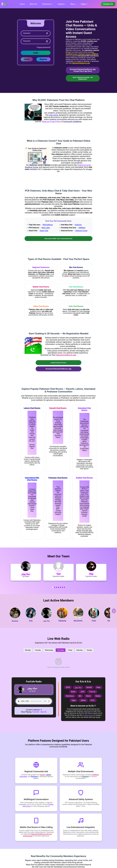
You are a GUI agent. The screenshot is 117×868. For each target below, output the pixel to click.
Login (36, 53)
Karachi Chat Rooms (58, 408)
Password (27, 41)
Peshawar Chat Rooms (58, 478)
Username (27, 33)
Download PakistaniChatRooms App (58, 369)
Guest (27, 59)
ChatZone (78, 225)
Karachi (43, 775)
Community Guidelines (72, 122)
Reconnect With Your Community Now (58, 239)
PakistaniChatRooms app (81, 63)
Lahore (49, 775)
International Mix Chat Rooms (32, 479)
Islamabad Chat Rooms (84, 409)
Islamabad (23, 777)
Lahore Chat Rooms (32, 408)
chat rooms (54, 115)
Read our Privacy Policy (52, 122)
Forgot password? (44, 47)
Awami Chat (44, 231)
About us (33, 4)
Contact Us (108, 4)
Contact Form (88, 715)
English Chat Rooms (84, 478)
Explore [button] (61, 4)
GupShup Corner (72, 54)
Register (43, 59)
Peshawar (34, 777)
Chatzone (85, 777)
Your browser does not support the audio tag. (34, 701)
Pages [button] (83, 4)
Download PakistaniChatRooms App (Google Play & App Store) (83, 70)
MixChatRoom (48, 225)
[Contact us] (108, 4)
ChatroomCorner (84, 165)
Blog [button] (72, 4)
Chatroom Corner (84, 54)
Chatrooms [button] (47, 4)
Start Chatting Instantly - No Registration (83, 78)
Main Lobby (46, 228)
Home (22, 4)
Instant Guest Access (58, 363)
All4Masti (95, 54)
